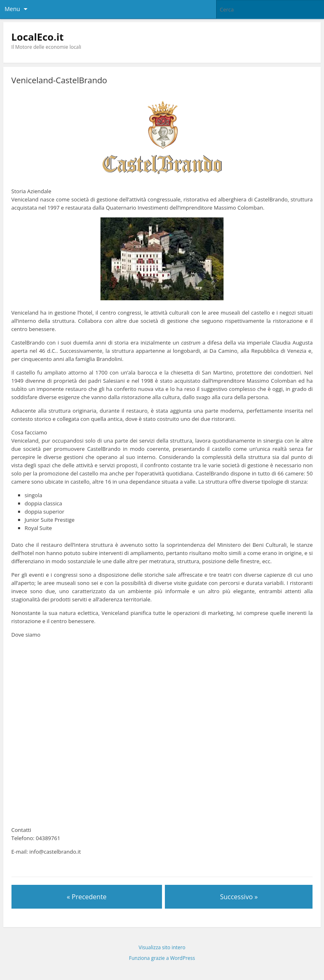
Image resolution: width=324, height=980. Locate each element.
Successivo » (239, 897)
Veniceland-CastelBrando (59, 80)
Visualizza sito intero (162, 947)
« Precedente (87, 897)
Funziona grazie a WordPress (162, 958)
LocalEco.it (38, 37)
